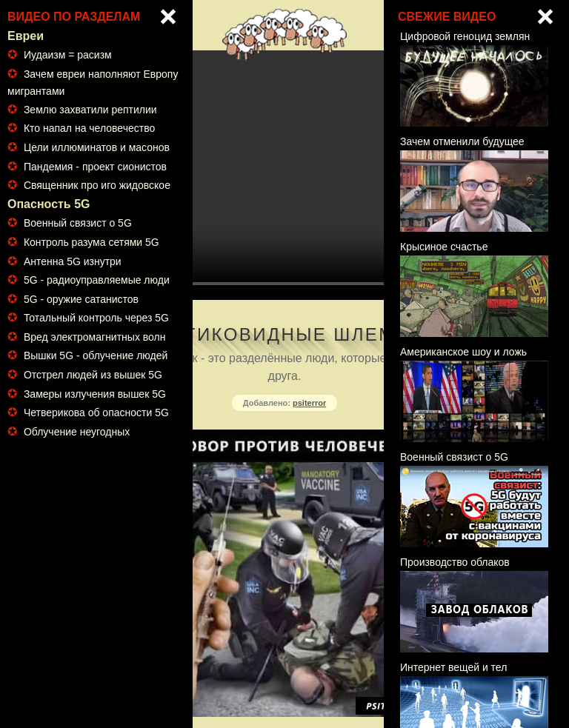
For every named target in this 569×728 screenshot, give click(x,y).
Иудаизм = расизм (68, 55)
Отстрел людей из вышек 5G (93, 375)
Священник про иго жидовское (97, 185)
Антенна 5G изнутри (73, 261)
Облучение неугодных (77, 432)
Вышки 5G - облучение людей (96, 355)
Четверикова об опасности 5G (96, 413)
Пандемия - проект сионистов (95, 167)
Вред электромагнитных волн (95, 337)
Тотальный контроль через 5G (96, 318)
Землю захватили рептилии (90, 110)
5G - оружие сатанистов (81, 299)
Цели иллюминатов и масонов (97, 147)
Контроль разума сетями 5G (91, 242)
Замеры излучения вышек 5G (95, 394)
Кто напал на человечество (89, 128)
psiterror (309, 403)
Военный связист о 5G (78, 223)
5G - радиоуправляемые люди (97, 280)
